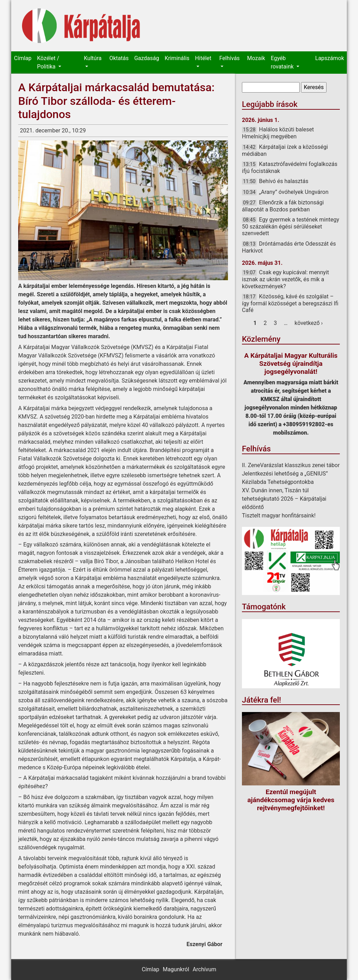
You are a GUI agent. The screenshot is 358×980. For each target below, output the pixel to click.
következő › (309, 323)
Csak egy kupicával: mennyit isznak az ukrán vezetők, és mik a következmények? (285, 279)
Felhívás (229, 58)
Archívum (204, 969)
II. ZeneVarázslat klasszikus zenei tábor (291, 465)
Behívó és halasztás (284, 181)
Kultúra (93, 58)
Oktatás (119, 58)
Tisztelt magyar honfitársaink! (279, 516)
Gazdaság (147, 58)
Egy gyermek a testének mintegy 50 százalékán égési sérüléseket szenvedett (291, 226)
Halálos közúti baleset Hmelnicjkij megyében (278, 133)
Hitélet (203, 58)
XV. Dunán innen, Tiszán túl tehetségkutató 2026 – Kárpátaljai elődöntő (284, 499)
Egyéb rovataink (283, 62)
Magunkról (176, 969)
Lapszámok (330, 58)
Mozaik (256, 58)
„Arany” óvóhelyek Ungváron (294, 192)
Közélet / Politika (48, 62)
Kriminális (177, 58)
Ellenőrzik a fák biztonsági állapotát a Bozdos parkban (283, 206)
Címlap (23, 58)
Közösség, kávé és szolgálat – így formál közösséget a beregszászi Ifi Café (290, 303)
